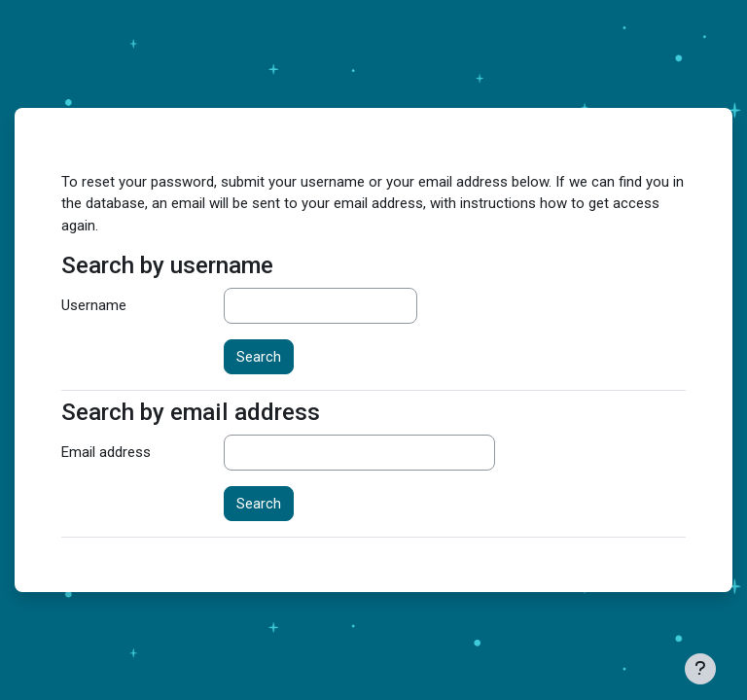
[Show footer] (700, 669)
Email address (106, 452)
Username (94, 305)
